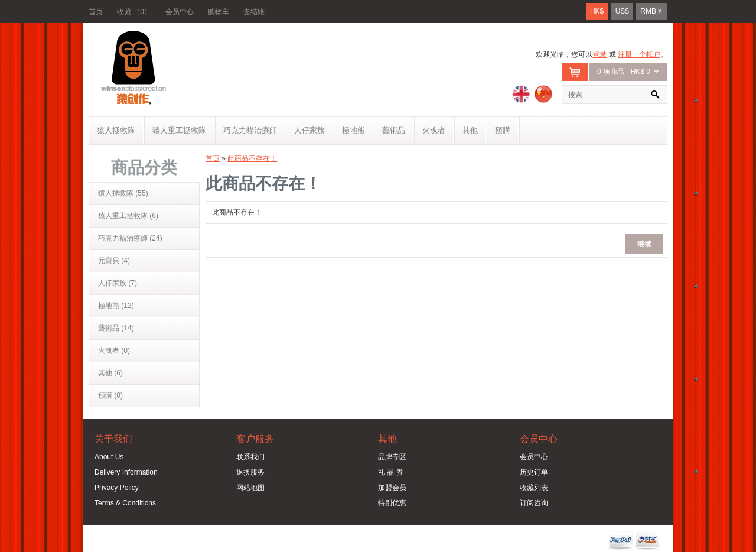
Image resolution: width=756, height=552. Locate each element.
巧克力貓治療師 (250, 130)
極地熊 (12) (116, 306)
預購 (503, 130)
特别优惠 (392, 503)
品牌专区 (392, 457)
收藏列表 (534, 488)
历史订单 (534, 472)
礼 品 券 (391, 472)
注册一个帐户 (639, 54)
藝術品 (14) (116, 328)
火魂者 (434, 130)
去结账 (254, 12)
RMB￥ (652, 11)
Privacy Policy (117, 488)
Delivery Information (126, 472)
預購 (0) (110, 395)
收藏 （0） (134, 12)
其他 (470, 130)
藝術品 (394, 130)
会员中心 (180, 12)
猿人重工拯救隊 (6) (128, 216)
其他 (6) (110, 373)
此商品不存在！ (252, 158)
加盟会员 (392, 488)
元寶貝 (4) (114, 261)
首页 (96, 12)
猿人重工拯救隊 (179, 130)
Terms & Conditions (125, 503)
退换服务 (250, 472)
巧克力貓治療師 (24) (130, 238)
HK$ (597, 11)
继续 (644, 243)
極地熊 (353, 130)
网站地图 (250, 488)
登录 (599, 54)
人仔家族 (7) (118, 283)
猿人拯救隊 (116, 130)
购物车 (219, 12)
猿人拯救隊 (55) (123, 193)
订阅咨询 (534, 503)
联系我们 (250, 457)
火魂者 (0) (114, 350)
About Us (109, 457)
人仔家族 (309, 130)
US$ (622, 11)
